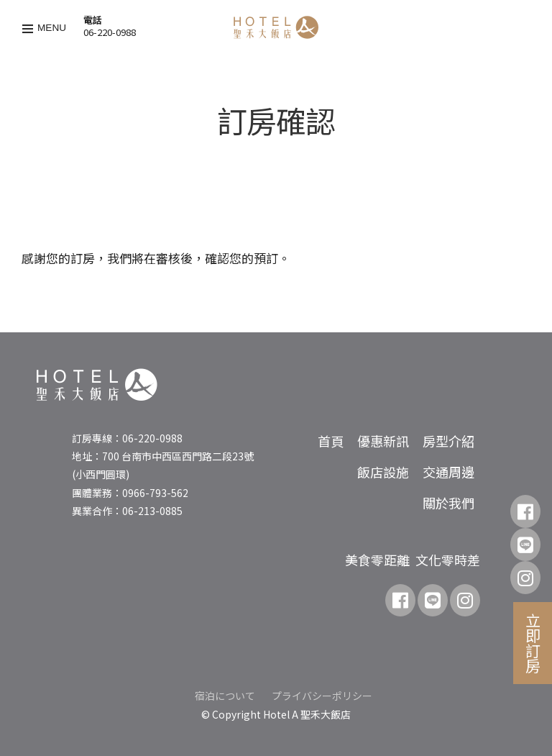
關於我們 (448, 503)
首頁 (331, 441)
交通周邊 (448, 472)
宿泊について (225, 696)
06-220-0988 (110, 32)
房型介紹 (448, 441)
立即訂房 (533, 643)
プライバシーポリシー (322, 696)
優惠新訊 (383, 441)
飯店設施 (383, 472)
